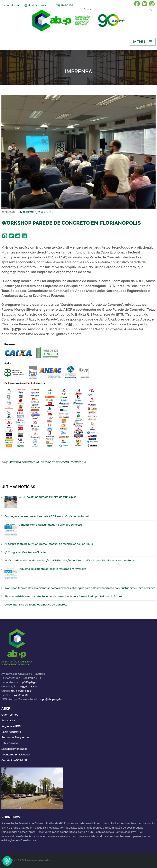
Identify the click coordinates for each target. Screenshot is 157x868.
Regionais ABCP (11, 726)
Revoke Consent (7, 861)
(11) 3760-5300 (64, 5)
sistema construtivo (24, 462)
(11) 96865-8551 (27, 682)
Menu (139, 42)
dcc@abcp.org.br (38, 5)
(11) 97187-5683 (19, 695)
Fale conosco (10, 743)
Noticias (43, 212)
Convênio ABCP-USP (15, 760)
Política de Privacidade (16, 755)
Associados (8, 720)
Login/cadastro (10, 5)
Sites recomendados (14, 749)
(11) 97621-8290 (27, 686)
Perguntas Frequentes (15, 737)
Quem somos (10, 715)
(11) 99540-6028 (21, 691)
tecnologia (78, 462)
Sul (51, 212)
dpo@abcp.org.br (51, 699)
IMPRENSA (30, 212)
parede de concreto (55, 462)
